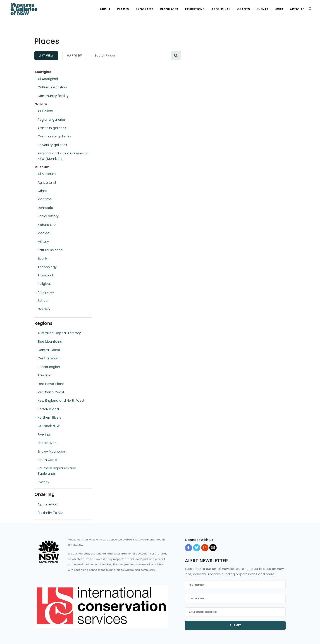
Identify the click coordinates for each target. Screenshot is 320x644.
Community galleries (54, 136)
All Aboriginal (48, 79)
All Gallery (45, 111)
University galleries (52, 145)
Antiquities (46, 292)
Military (43, 241)
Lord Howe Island (51, 384)
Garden (44, 309)
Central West (48, 358)
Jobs (279, 9)
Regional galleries (52, 120)
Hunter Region (49, 367)
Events (263, 9)
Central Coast (49, 350)
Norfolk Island (48, 409)
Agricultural (47, 182)
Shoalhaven (47, 443)
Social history (48, 216)
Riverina (44, 434)
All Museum (47, 174)
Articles (297, 9)
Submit (235, 625)
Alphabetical (48, 504)
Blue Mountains (50, 342)
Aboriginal (221, 9)
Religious (44, 284)
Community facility (53, 96)
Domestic (45, 208)
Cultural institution (52, 87)
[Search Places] (131, 56)
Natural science (50, 250)
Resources (169, 9)
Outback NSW (49, 426)
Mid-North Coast (51, 392)
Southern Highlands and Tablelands (57, 471)
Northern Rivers (49, 418)
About (105, 9)
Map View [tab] (74, 55)
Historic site (47, 225)
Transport (45, 275)
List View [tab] (46, 55)
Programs (145, 9)
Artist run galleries (52, 128)
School (43, 301)
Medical (44, 233)
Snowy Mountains (52, 451)
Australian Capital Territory (59, 333)
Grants (244, 9)
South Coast (48, 460)
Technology (47, 267)
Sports (43, 258)
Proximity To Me (50, 513)
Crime (42, 191)
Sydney (43, 482)
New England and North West (61, 401)
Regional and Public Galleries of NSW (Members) (63, 156)
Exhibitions (195, 9)
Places (123, 9)
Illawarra (44, 375)
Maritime (45, 199)
